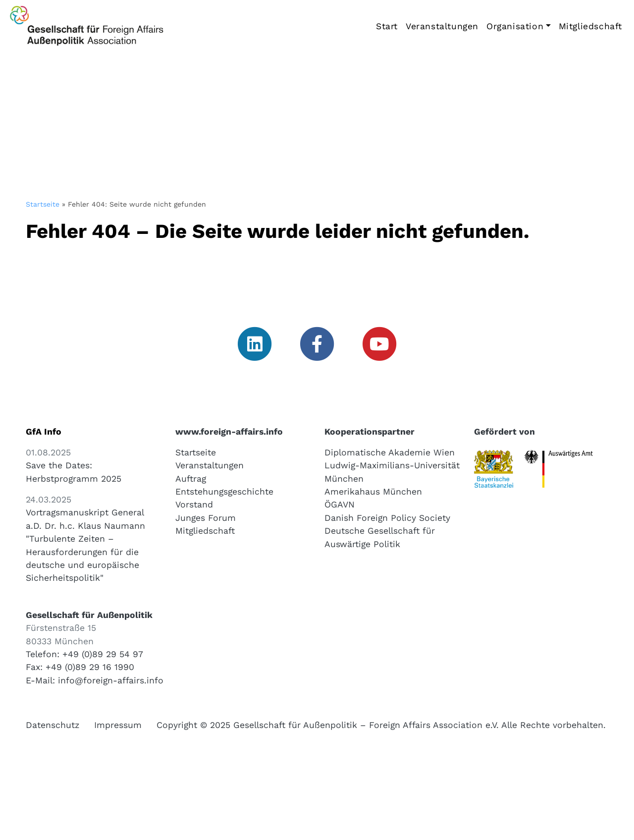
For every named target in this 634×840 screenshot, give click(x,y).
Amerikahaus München (373, 492)
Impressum (118, 725)
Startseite (43, 204)
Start (387, 26)
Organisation (515, 26)
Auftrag (191, 479)
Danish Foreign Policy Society (387, 518)
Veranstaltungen (442, 26)
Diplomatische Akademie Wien (390, 452)
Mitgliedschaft (590, 26)
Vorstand (194, 504)
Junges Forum (206, 518)
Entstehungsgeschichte (224, 492)
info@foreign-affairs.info (111, 680)
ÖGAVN (340, 504)
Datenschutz (53, 725)
